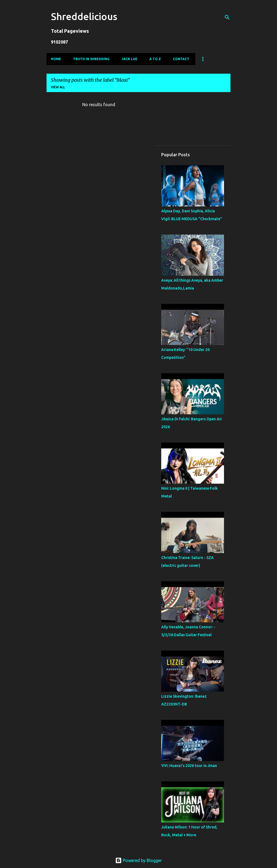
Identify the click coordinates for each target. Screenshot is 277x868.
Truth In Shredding (91, 59)
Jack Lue (129, 59)
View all (58, 87)
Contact (181, 59)
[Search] (227, 17)
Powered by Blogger (138, 860)
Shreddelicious (84, 16)
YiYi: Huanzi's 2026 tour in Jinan (189, 766)
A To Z (155, 59)
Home (56, 59)
